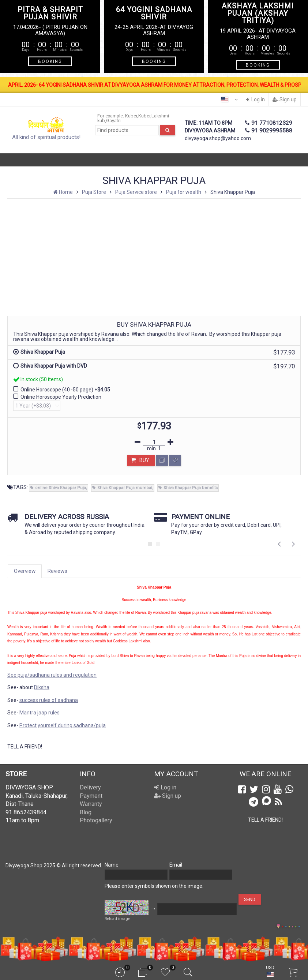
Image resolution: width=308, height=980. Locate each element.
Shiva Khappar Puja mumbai (125, 488)
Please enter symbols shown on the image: (154, 886)
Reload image (117, 919)
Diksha (42, 687)
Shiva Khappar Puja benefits (191, 488)
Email (176, 865)
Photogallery (96, 820)
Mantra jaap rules (40, 713)
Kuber (131, 116)
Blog (86, 812)
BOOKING (50, 61)
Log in (255, 99)
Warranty (91, 804)
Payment (91, 796)
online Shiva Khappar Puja (61, 488)
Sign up (285, 99)
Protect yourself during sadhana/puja (63, 725)
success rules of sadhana (49, 700)
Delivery (90, 787)
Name (112, 865)
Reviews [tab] (57, 571)
